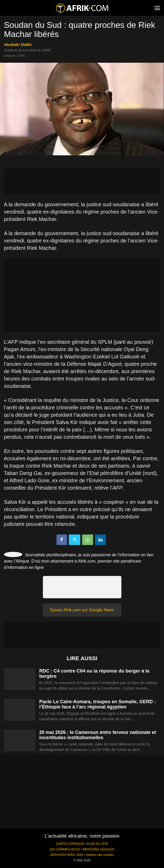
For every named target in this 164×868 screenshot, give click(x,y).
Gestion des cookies (100, 855)
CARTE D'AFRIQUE (70, 844)
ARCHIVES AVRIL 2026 (66, 855)
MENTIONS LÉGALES (99, 849)
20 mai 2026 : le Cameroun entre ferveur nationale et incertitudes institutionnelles (98, 735)
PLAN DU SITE (97, 844)
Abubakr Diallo (18, 44)
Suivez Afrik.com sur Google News (82, 610)
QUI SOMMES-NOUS (65, 849)
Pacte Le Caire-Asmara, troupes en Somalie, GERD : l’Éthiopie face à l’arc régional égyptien (97, 704)
